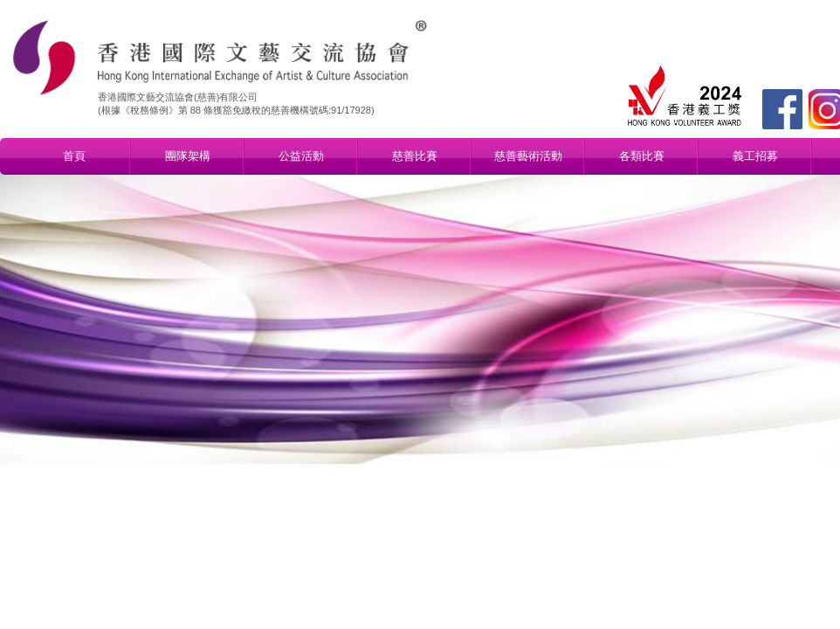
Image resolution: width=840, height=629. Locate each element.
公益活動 (301, 156)
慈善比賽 (415, 156)
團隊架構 (188, 156)
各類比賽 (642, 156)
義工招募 (755, 156)
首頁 (74, 156)
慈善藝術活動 (528, 156)
